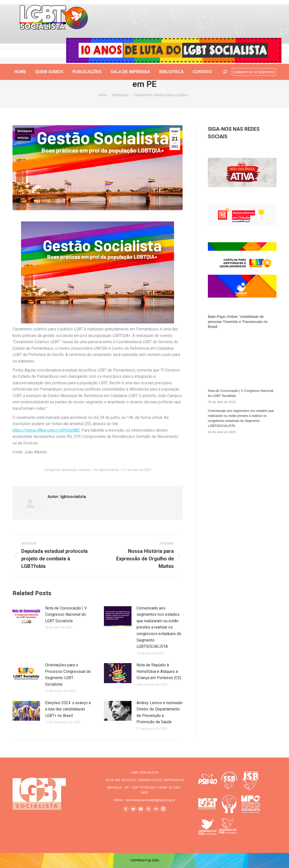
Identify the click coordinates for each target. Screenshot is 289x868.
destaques (25, 131)
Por (106, 470)
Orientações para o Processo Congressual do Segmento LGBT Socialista (68, 675)
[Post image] (26, 616)
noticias (23, 138)
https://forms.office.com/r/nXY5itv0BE (46, 430)
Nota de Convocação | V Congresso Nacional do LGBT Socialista (66, 614)
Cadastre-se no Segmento (254, 82)
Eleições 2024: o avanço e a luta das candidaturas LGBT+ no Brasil (68, 709)
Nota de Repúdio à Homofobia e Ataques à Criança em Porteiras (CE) (159, 671)
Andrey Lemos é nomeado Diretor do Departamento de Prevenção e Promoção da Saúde (160, 712)
